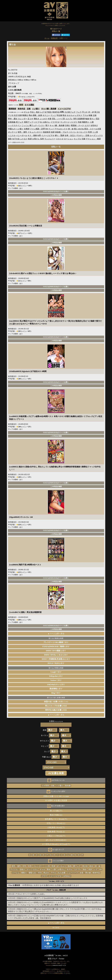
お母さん (36, 139)
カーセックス (82, 132)
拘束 (80, 122)
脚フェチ (33, 125)
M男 (39, 135)
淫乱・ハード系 (58, 119)
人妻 (92, 122)
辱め (30, 115)
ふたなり (24, 139)
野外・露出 (13, 119)
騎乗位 (25, 115)
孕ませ (46, 873)
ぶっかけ (43, 119)
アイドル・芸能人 (18, 869)
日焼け (68, 125)
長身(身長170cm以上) (56, 832)
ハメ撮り (36, 109)
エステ (87, 125)
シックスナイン (15, 125)
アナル (85, 115)
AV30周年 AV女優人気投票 (56, 800)
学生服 (59, 115)
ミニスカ (12, 135)
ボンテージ (13, 132)
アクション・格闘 (93, 139)
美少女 (97, 112)
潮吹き (36, 119)
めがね (81, 129)
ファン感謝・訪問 (37, 129)
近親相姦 (12, 122)
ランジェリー (50, 139)
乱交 (16, 115)
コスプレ (69, 119)
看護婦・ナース (77, 125)
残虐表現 (47, 132)
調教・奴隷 (37, 115)
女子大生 (16, 139)
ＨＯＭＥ (56, 928)
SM (47, 129)
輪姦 (87, 119)
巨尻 (30, 866)
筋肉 (70, 866)
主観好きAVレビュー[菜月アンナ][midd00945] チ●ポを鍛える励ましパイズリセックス (52, 898)
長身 (53, 866)
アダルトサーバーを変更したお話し (30, 894)
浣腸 (83, 139)
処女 (91, 866)
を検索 (56, 706)
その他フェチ (70, 112)
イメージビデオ (64, 109)
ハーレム (16, 873)
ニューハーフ (72, 873)
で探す (56, 642)
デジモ (11, 115)
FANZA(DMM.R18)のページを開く (56, 191)
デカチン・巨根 (83, 135)
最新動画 (12, 109)
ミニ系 (95, 132)
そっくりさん (32, 869)
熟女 (64, 115)
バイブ (36, 122)
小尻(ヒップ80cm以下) (56, 836)
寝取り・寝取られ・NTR (31, 873)
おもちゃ (70, 115)
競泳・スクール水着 (93, 129)
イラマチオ (55, 122)
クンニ (53, 115)
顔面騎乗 (81, 119)
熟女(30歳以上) (56, 815)
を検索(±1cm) (56, 702)
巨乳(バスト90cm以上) (56, 823)
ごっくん (25, 125)
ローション (69, 139)
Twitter (62, 959)
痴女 (38, 112)
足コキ (30, 119)
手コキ (85, 112)
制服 (90, 115)
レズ (42, 112)
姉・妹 (71, 129)
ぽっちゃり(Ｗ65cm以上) (56, 840)
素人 (76, 129)
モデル (69, 869)
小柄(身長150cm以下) (56, 827)
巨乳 (24, 866)
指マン (92, 119)
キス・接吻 (32, 135)
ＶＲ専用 (45, 786)
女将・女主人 (70, 135)
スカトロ (60, 139)
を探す (56, 676)
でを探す (56, 646)
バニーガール (22, 135)
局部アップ (29, 122)
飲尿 (30, 139)
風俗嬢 (68, 786)
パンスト (41, 125)
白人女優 (61, 873)
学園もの (12, 129)
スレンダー (22, 119)
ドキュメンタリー (35, 132)
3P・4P (91, 112)
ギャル (27, 112)
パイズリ (74, 122)
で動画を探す (56, 663)
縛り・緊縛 (59, 135)
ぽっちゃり (61, 866)
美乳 (75, 119)
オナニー (46, 115)
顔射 (20, 115)
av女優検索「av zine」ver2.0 (56, 955)
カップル (77, 139)
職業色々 (86, 122)
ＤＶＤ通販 (29, 105)
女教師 (27, 129)
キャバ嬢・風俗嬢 (49, 109)
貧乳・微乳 (22, 132)
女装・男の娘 (85, 873)
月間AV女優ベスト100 (56, 796)
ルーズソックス (96, 135)
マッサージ (65, 122)
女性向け (94, 125)
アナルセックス (61, 129)
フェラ (79, 112)
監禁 (90, 132)
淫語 (97, 119)
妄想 (42, 139)
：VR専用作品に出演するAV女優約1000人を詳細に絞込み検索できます (44, 885)
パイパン (72, 132)
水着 (49, 119)
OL (41, 122)
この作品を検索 (56, 195)
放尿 (53, 132)
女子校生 (48, 112)
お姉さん (46, 122)
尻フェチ (20, 122)
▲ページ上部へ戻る (56, 634)
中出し (33, 112)
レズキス (78, 115)
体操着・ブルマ (62, 132)
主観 (29, 109)
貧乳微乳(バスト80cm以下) (56, 819)
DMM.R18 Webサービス (59, 965)
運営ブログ (52, 959)
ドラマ (44, 876)
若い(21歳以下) (56, 811)
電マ (47, 125)
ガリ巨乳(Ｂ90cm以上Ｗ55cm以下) (56, 844)
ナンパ (51, 129)
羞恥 (10, 139)
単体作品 (21, 109)
